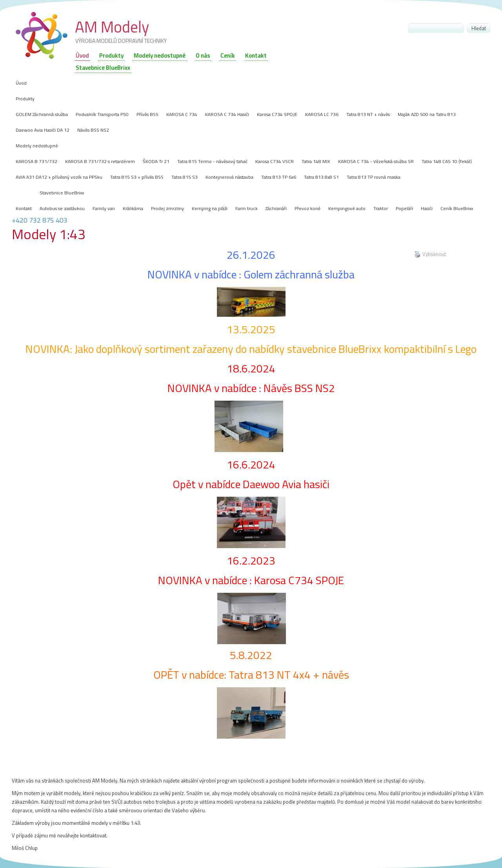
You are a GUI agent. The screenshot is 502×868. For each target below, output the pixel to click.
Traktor (381, 208)
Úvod (82, 55)
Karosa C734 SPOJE (277, 114)
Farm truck (246, 208)
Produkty (111, 55)
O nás (203, 55)
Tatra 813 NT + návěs (368, 114)
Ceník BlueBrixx (457, 208)
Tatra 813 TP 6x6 (279, 177)
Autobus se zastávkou (62, 208)
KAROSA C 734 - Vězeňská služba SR (376, 161)
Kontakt (256, 55)
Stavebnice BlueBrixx (62, 193)
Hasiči (427, 208)
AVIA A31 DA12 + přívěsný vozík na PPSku (59, 177)
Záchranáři (276, 208)
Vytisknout (430, 254)
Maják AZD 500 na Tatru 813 (427, 114)
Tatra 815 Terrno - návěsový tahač (212, 161)
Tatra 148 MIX (316, 161)
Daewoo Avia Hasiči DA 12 (43, 130)
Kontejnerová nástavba (229, 177)
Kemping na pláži (210, 208)
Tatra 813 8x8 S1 (321, 177)
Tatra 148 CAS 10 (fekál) (447, 161)
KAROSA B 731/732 (36, 161)
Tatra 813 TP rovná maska (374, 177)
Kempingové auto (347, 208)
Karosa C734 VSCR (275, 161)
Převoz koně (307, 208)
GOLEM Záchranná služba (42, 114)
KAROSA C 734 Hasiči (227, 114)
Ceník (228, 55)
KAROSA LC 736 (322, 114)
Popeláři (404, 208)
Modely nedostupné (160, 55)
